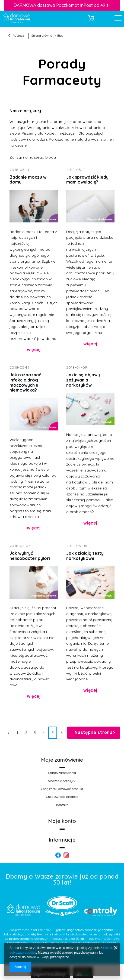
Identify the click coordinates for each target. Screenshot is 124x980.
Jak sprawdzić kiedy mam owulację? (87, 180)
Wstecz (16, 36)
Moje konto (62, 821)
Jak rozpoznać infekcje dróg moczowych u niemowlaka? (25, 382)
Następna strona (94, 732)
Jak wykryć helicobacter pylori (30, 556)
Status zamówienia (62, 773)
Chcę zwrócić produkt (62, 797)
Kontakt (62, 805)
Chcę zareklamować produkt (62, 789)
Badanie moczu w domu (28, 180)
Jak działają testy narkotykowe (85, 556)
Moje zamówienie (62, 760)
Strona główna (42, 35)
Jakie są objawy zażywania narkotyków (83, 380)
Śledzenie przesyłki (62, 781)
